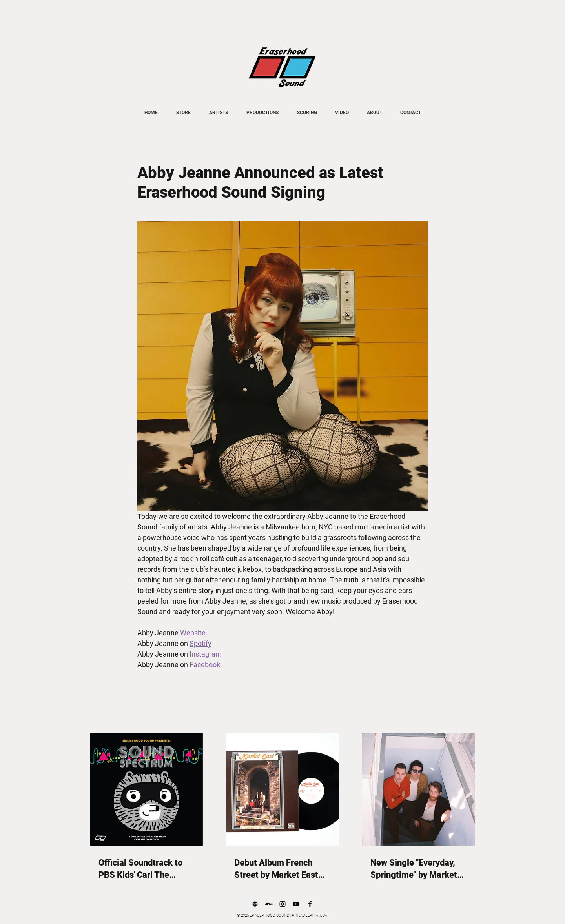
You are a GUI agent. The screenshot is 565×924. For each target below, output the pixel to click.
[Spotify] (255, 904)
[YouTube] (296, 904)
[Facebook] (310, 904)
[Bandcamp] (269, 904)
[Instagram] (282, 904)
